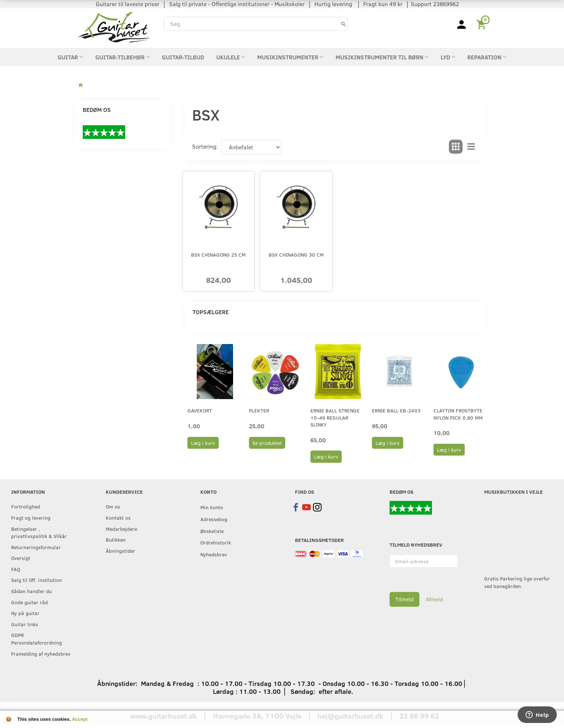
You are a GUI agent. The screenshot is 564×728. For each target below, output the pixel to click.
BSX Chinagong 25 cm (218, 255)
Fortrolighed (26, 506)
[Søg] (344, 24)
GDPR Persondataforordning (37, 639)
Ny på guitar (25, 613)
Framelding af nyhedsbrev (41, 654)
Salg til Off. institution (37, 580)
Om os (113, 506)
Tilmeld (404, 599)
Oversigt (21, 558)
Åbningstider (120, 551)
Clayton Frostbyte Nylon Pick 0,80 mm (458, 414)
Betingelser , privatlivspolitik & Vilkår (39, 532)
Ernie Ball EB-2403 (396, 410)
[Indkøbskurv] (483, 24)
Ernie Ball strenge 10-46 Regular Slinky (335, 417)
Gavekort (200, 410)
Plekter (259, 410)
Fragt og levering (31, 517)
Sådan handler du (31, 591)
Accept (80, 719)
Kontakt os (118, 517)
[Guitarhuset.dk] (114, 26)
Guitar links (25, 624)
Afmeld (435, 599)
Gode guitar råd (29, 602)
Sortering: (205, 146)
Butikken (116, 539)
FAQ (16, 569)
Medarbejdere (121, 529)
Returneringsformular (36, 547)
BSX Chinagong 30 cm (296, 255)
